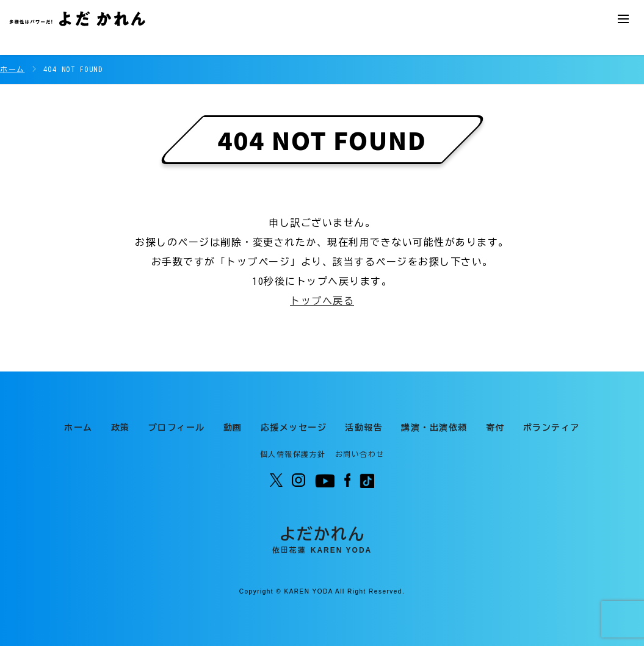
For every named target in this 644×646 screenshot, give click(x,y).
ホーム (13, 69)
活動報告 (364, 428)
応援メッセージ (294, 428)
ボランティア (552, 428)
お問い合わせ (360, 454)
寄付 (495, 428)
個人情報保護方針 (293, 454)
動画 (233, 428)
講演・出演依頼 (434, 428)
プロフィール (177, 428)
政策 (121, 428)
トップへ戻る (322, 301)
